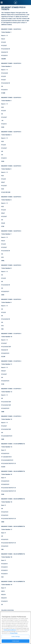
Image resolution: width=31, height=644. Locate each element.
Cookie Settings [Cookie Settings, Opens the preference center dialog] (15, 636)
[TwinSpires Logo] (16, 2)
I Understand (16, 641)
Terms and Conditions (10, 630)
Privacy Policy (14, 633)
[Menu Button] (2, 2)
